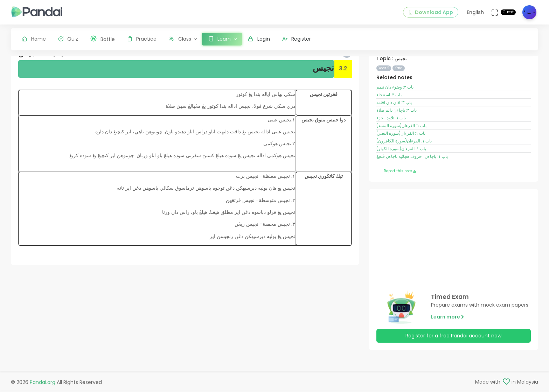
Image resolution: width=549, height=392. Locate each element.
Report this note (400, 188)
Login (259, 39)
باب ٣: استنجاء (389, 111)
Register (297, 39)
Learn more (448, 333)
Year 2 (384, 85)
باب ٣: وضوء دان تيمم (395, 104)
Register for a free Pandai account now (453, 352)
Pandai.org (43, 384)
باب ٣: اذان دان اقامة (394, 119)
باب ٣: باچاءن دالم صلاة (397, 127)
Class (180, 39)
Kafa (399, 85)
